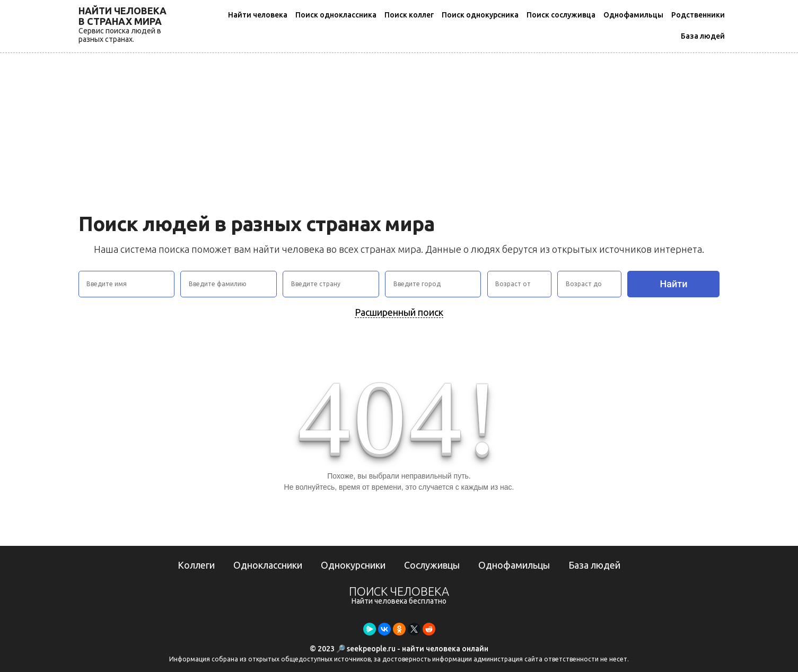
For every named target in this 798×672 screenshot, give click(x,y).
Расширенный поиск (399, 312)
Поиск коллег (409, 15)
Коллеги (196, 565)
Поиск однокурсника (480, 15)
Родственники (698, 15)
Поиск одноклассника (336, 15)
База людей (703, 36)
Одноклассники (268, 565)
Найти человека (258, 15)
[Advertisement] (399, 132)
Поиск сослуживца (561, 15)
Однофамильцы (633, 15)
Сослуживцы (432, 565)
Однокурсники (353, 565)
